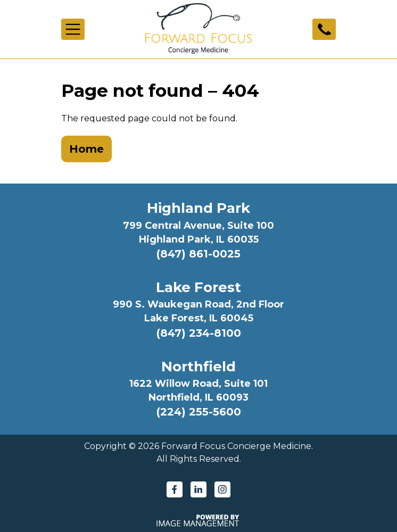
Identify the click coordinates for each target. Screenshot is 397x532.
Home (86, 149)
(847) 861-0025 (198, 254)
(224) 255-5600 (199, 412)
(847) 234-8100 (199, 333)
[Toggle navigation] (73, 29)
